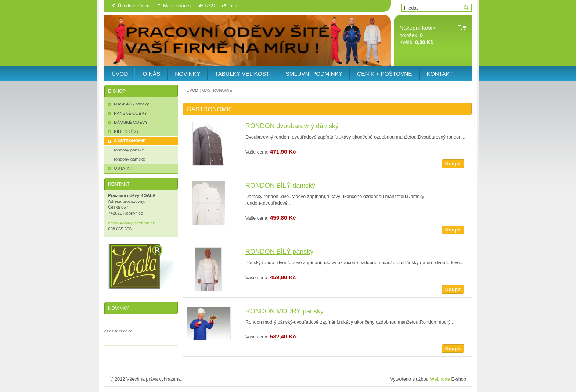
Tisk (233, 6)
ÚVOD (192, 90)
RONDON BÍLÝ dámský (280, 186)
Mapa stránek (177, 6)
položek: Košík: (417, 35)
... (107, 321)
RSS (210, 6)
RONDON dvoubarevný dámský (292, 126)
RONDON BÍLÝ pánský (279, 252)
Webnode (440, 379)
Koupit (453, 164)
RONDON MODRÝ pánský (285, 311)
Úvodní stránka (134, 6)
